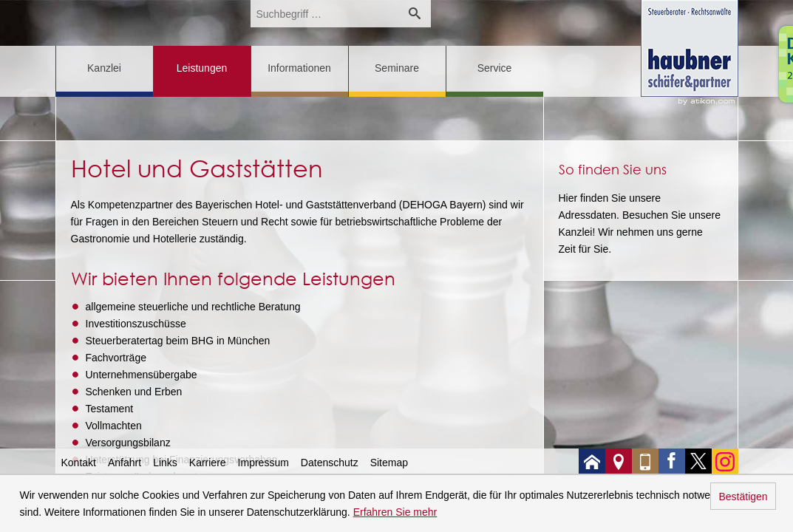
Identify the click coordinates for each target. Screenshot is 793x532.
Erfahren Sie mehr (395, 512)
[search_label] (324, 14)
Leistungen (202, 68)
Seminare (397, 68)
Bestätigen (743, 497)
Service (495, 68)
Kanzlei (104, 68)
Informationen (299, 68)
